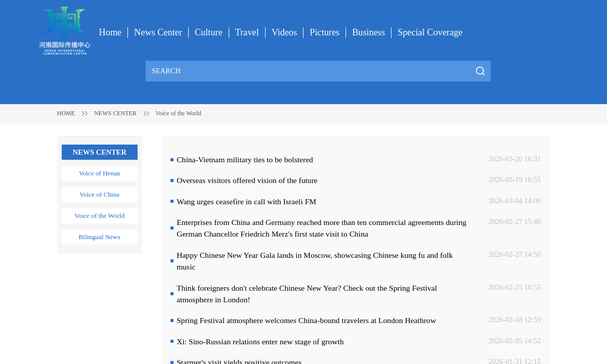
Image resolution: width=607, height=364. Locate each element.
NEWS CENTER (115, 113)
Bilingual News (100, 237)
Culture (209, 32)
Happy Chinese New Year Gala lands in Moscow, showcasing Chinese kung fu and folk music (315, 261)
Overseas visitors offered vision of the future (247, 180)
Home (111, 32)
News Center (158, 32)
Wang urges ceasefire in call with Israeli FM (246, 201)
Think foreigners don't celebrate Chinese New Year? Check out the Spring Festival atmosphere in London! (307, 294)
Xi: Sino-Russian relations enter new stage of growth (260, 342)
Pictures (324, 32)
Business (368, 32)
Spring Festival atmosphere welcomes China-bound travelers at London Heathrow (306, 320)
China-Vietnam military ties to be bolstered (245, 160)
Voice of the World (179, 113)
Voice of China (99, 194)
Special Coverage (430, 32)
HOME (66, 113)
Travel (247, 32)
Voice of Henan (100, 173)
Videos (285, 32)
